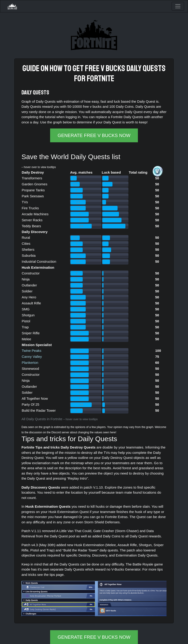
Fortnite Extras (116, 517)
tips (52, 575)
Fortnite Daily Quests (127, 117)
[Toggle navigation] (178, 6)
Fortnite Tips (32, 447)
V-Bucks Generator (126, 569)
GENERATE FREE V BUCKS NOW (94, 135)
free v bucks (105, 68)
